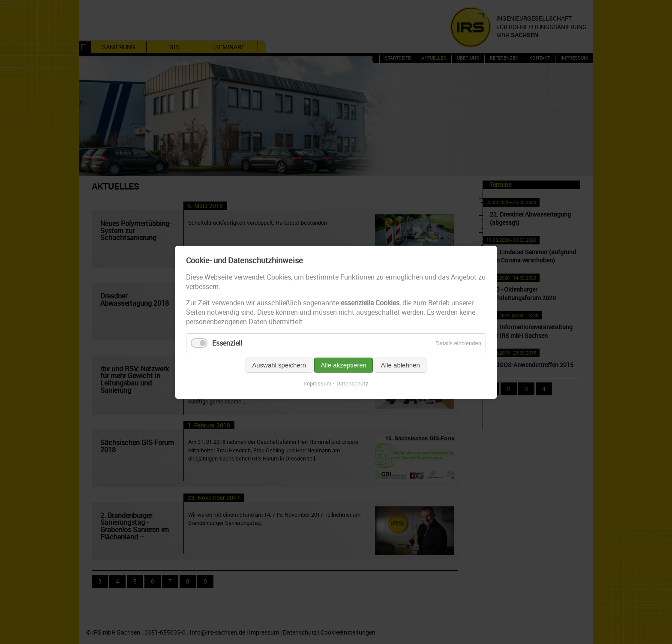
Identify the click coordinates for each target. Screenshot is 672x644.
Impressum (317, 383)
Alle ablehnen (400, 365)
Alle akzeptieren (343, 365)
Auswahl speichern (279, 365)
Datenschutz (352, 383)
